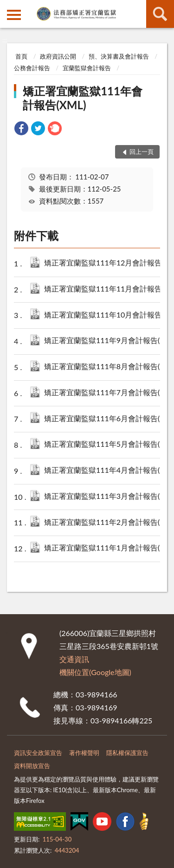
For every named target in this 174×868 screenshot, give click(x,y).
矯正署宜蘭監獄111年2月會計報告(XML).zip (106, 523)
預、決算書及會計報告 (119, 56)
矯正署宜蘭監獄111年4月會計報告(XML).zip (106, 471)
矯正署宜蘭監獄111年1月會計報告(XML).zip (106, 548)
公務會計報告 (32, 68)
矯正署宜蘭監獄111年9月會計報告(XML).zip (106, 341)
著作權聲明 (84, 753)
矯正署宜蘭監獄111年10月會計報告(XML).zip (106, 315)
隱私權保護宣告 (127, 753)
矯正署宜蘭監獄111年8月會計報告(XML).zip (106, 367)
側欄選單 (14, 15)
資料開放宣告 (32, 766)
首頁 (21, 56)
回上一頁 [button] (142, 152)
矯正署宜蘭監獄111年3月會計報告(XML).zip (106, 497)
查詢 (160, 14)
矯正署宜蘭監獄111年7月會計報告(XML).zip (106, 393)
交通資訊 (74, 659)
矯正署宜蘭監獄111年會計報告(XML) (83, 98)
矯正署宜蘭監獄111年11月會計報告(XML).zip (106, 289)
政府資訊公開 (58, 56)
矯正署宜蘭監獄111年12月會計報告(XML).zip (106, 263)
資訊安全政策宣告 (38, 753)
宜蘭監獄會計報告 (87, 68)
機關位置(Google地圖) (95, 672)
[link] (21, 129)
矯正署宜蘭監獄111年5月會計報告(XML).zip (106, 445)
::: (7, 7)
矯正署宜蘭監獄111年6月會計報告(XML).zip (106, 419)
